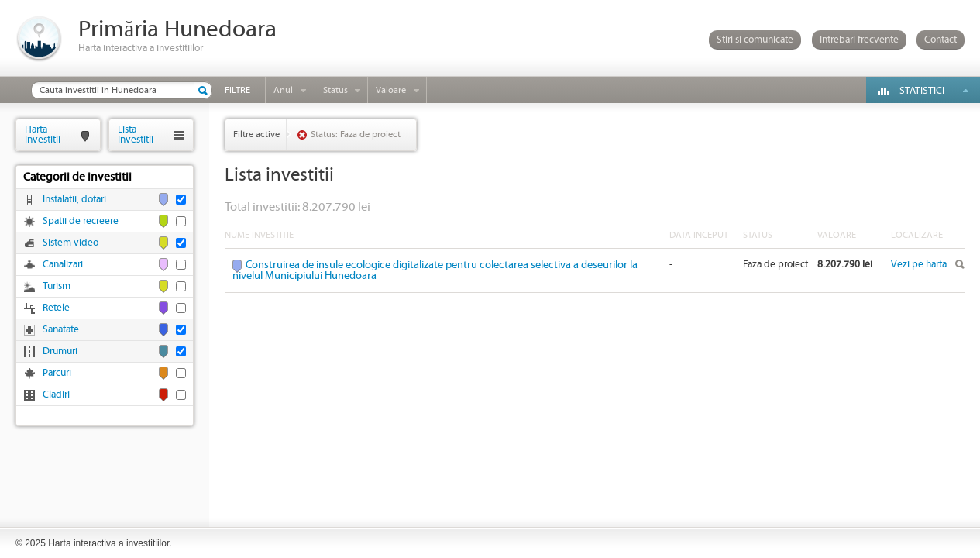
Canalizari (63, 265)
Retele (56, 308)
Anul (283, 90)
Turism (57, 286)
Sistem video (70, 243)
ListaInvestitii (136, 134)
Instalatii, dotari (74, 200)
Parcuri (57, 373)
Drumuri (60, 351)
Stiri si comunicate (755, 40)
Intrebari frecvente (859, 40)
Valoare (391, 90)
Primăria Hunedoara (177, 30)
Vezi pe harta (919, 265)
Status (335, 90)
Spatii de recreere (81, 221)
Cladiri (56, 395)
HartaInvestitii (43, 134)
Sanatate (61, 330)
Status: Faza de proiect (356, 134)
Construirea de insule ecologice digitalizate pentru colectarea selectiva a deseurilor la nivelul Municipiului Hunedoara (435, 270)
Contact (940, 40)
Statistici (922, 91)
